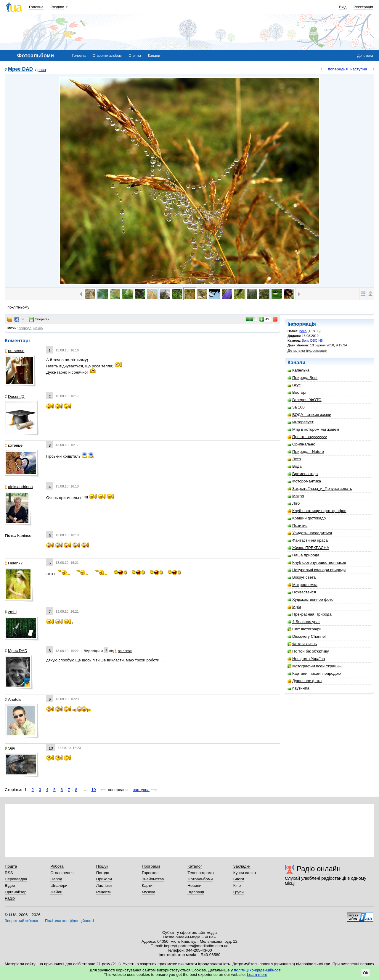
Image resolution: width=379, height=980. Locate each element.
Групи (239, 892)
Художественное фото (310, 599)
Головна (36, 7)
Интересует (301, 422)
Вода (294, 466)
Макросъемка (302, 585)
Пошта (11, 866)
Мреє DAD (20, 69)
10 (94, 790)
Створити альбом (107, 56)
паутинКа (298, 688)
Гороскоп (150, 873)
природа (25, 328)
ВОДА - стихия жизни (309, 415)
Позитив (297, 525)
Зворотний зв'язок (21, 921)
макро (38, 328)
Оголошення (62, 873)
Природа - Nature (306, 452)
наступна (359, 69)
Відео (10, 885)
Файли (56, 892)
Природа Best (302, 378)
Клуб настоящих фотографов (317, 511)
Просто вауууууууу (307, 437)
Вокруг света (302, 577)
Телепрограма (201, 873)
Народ (56, 879)
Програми (151, 866)
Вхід (343, 7)
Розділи (57, 7)
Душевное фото (305, 681)
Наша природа (303, 555)
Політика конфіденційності (69, 921)
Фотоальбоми (200, 879)
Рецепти (104, 892)
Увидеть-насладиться (310, 533)
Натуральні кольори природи (317, 570)
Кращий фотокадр (307, 518)
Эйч (10, 748)
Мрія (294, 607)
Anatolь (13, 699)
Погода (103, 873)
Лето (294, 459)
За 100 (296, 407)
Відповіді (196, 892)
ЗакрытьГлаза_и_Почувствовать (320, 489)
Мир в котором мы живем (313, 429)
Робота (57, 866)
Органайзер (16, 892)
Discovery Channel (307, 636)
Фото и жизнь (302, 644)
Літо (294, 503)
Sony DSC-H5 (312, 340)
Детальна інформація (307, 350)
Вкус (294, 385)
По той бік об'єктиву (308, 651)
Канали (154, 56)
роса (42, 70)
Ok (366, 973)
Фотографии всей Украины (314, 666)
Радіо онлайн (319, 869)
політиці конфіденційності (258, 970)
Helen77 (14, 563)
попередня (338, 69)
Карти (147, 885)
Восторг (297, 392)
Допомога (365, 56)
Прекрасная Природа (310, 614)
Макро (296, 496)
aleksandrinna (19, 487)
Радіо (10, 898)
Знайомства (153, 879)
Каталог (195, 866)
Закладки (242, 866)
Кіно (237, 885)
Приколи (104, 879)
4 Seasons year (304, 622)
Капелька (298, 370)
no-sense (15, 351)
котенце (14, 445)
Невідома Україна (306, 659)
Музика (148, 892)
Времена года (303, 474)
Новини (194, 885)
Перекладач (16, 879)
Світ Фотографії (304, 629)
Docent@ (15, 397)
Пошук (102, 866)
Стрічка (135, 56)
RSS (9, 873)
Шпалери (59, 885)
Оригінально (301, 444)
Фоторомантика (304, 481)
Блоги (239, 879)
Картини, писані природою (314, 673)
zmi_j (11, 612)
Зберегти (39, 319)
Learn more (257, 975)
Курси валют (245, 873)
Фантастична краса (308, 540)
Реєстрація (363, 7)
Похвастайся (302, 592)
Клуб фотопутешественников (317, 562)
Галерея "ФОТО (305, 400)
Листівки (104, 885)
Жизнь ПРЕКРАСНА (308, 548)
